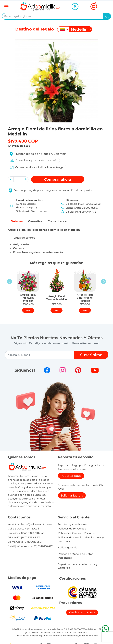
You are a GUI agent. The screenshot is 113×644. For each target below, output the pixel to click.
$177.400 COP (23, 141)
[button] (11, 179)
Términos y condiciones (73, 524)
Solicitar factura (72, 496)
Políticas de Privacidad (72, 529)
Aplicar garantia (68, 548)
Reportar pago (71, 476)
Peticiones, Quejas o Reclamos (77, 533)
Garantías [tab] (36, 221)
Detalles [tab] (17, 221)
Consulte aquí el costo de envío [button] (33, 161)
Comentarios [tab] (58, 221)
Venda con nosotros (82, 613)
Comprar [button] (58, 179)
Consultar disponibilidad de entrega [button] (36, 167)
